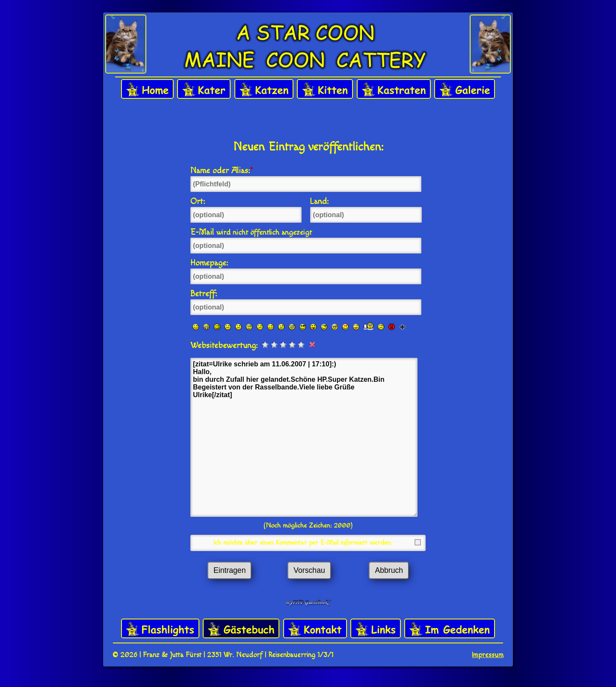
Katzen (264, 89)
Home (147, 89)
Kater (204, 89)
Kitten (325, 89)
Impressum (488, 655)
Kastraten (394, 89)
